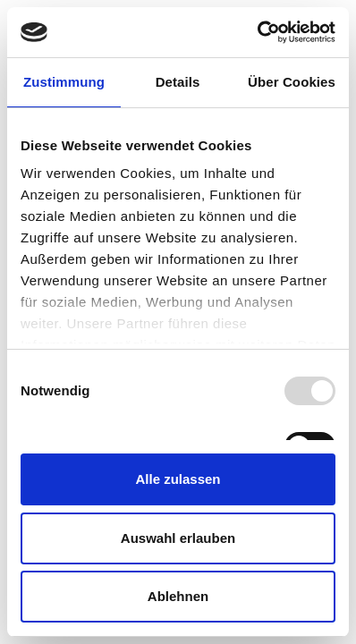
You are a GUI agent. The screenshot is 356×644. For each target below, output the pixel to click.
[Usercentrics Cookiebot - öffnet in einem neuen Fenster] (257, 32)
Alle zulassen (178, 479)
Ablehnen (178, 596)
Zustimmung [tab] (64, 82)
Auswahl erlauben (178, 538)
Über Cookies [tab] (292, 82)
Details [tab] (178, 82)
